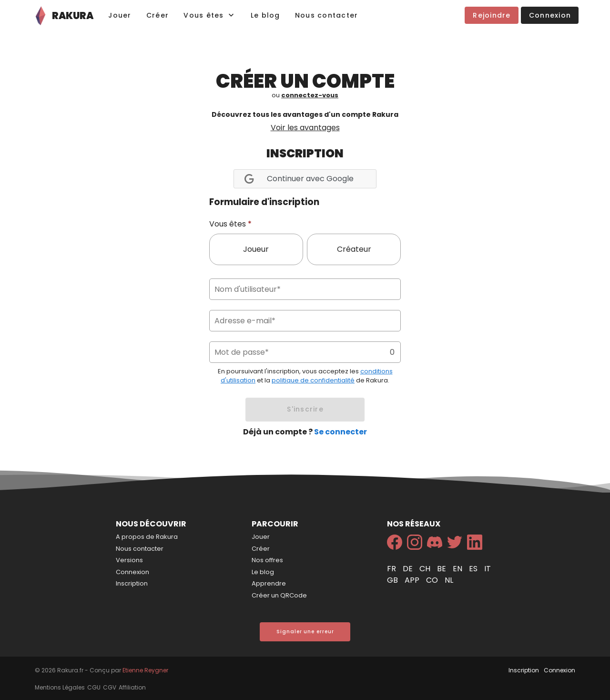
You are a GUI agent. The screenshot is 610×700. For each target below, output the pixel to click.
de (409, 569)
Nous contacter (140, 549)
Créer (261, 549)
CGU (94, 687)
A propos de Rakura (147, 537)
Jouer (261, 537)
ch (426, 569)
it (488, 569)
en (458, 569)
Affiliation (132, 687)
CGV (110, 687)
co (433, 580)
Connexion (132, 572)
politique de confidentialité (313, 380)
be (442, 569)
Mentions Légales (60, 687)
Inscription (132, 583)
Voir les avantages (305, 128)
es (474, 569)
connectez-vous (310, 95)
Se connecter (341, 432)
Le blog (263, 572)
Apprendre (269, 583)
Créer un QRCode (279, 595)
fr (392, 569)
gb (393, 580)
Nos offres (267, 560)
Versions (129, 560)
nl (449, 580)
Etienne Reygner (145, 670)
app (413, 580)
